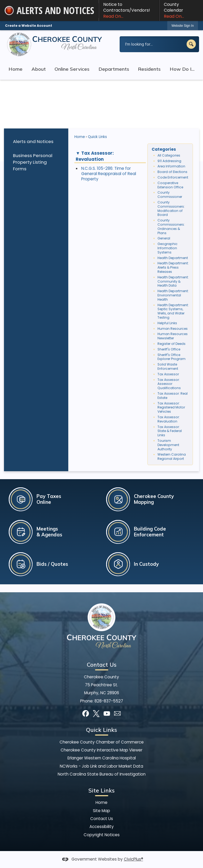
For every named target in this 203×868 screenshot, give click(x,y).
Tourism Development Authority (168, 445)
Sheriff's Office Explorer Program (172, 357)
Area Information (171, 166)
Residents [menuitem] (149, 69)
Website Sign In (183, 26)
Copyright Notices (102, 835)
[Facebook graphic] (86, 713)
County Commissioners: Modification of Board (171, 208)
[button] (191, 44)
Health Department (173, 258)
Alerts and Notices (33, 141)
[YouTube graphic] (107, 713)
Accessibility (102, 827)
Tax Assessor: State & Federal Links (170, 431)
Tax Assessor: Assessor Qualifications (169, 384)
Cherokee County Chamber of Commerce (102, 742)
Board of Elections (172, 172)
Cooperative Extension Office (170, 185)
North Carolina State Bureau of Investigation (102, 774)
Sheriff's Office (169, 349)
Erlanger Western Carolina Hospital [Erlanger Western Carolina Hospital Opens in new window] (102, 758)
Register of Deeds (172, 344)
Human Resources (173, 329)
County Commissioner (170, 195)
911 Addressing (169, 161)
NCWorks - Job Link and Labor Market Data (101, 766)
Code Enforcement (173, 177)
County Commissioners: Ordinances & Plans (171, 226)
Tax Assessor (168, 374)
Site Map (101, 811)
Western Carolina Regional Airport (172, 457)
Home (80, 137)
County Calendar (181, 10)
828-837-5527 (109, 701)
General (164, 238)
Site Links (101, 790)
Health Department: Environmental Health (173, 295)
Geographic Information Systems (168, 248)
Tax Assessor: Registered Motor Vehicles (171, 408)
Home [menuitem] (15, 69)
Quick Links (97, 137)
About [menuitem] (39, 69)
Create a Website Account (29, 26)
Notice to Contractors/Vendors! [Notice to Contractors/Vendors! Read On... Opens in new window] (129, 10)
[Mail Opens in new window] (117, 713)
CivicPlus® (134, 859)
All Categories (169, 155)
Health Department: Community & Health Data (173, 281)
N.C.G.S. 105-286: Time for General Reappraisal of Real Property (109, 174)
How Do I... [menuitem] (182, 69)
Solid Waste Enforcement (168, 366)
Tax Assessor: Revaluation (169, 419)
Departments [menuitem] (114, 69)
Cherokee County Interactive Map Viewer (101, 750)
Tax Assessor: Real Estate (173, 396)
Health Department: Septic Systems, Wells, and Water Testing (173, 311)
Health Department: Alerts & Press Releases (173, 267)
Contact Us (102, 819)
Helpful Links (167, 323)
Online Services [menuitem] (72, 69)
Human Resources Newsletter (173, 336)
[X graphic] (96, 713)
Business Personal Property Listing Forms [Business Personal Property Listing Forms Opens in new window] (33, 162)
